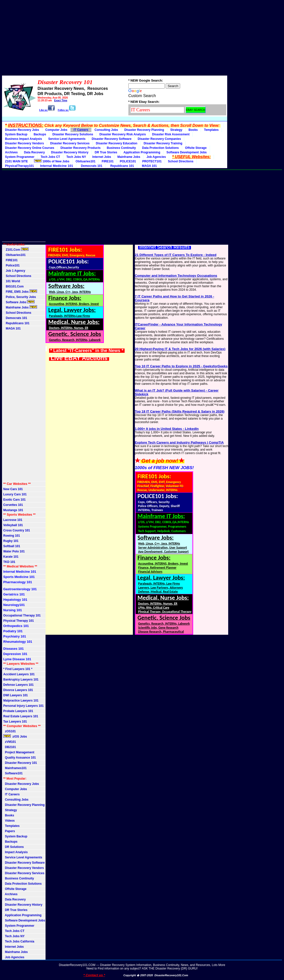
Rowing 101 (12, 536)
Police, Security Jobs (20, 297)
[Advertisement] (142, 37)
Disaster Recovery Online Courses (30, 148)
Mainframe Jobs (129, 157)
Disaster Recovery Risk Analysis (123, 134)
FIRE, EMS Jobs (20, 291)
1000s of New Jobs (52, 161)
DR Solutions (14, 847)
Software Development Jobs (187, 152)
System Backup (16, 134)
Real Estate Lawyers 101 (21, 716)
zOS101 (10, 731)
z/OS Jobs (16, 736)
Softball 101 (12, 546)
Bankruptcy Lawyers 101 (21, 680)
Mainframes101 (15, 768)
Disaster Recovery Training (163, 143)
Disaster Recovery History (70, 152)
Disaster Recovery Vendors (24, 143)
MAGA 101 (148, 166)
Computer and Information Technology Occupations (176, 276)
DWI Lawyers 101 (16, 695)
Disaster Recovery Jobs (22, 130)
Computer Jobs (56, 130)
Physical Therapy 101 (19, 621)
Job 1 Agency (14, 271)
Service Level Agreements (67, 139)
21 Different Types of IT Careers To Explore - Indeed (176, 255)
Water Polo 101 (14, 551)
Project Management (19, 752)
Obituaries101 (85, 161)
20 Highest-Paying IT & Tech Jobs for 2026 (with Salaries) (180, 349)
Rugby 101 (11, 541)
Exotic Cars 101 (14, 500)
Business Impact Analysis (24, 139)
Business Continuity (121, 148)
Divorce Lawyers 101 (18, 690)
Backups (40, 134)
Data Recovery (34, 152)
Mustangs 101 (13, 510)
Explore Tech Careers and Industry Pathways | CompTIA (179, 442)
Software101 (13, 773)
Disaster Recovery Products (81, 148)
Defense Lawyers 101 (18, 685)
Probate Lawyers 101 (18, 711)
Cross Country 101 (17, 530)
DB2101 (10, 747)
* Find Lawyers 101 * (18, 669)
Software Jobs (19, 302)
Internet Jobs (102, 157)
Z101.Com (16, 249)
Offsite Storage (196, 148)
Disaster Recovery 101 (20, 763)
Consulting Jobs (106, 130)
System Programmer (20, 157)
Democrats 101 (91, 166)
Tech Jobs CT (50, 157)
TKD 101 (9, 562)
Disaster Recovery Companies (159, 139)
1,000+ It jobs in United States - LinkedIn (167, 429)
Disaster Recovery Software (112, 139)
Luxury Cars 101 (15, 494)
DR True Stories (106, 152)
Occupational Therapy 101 (22, 615)
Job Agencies (156, 157)
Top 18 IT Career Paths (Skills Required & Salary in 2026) (180, 411)
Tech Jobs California (19, 941)
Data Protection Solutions (161, 148)
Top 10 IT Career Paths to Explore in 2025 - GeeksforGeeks (181, 366)
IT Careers (81, 130)
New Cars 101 (13, 489)
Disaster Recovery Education (117, 143)
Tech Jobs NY (76, 157)
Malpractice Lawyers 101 (21, 701)
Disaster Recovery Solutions (73, 134)
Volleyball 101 (13, 525)
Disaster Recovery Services (70, 143)
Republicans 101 (121, 166)
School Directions (181, 161)
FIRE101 (107, 161)
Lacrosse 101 (13, 520)
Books (193, 130)
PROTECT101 (152, 161)
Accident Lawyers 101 (19, 674)
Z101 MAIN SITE (16, 161)
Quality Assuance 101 (20, 758)
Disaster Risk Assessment (171, 134)
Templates (211, 130)
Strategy (176, 130)
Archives (11, 152)
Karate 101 (11, 557)
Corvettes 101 (13, 505)
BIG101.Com (13, 286)
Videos (9, 821)
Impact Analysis (16, 852)
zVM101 (10, 742)
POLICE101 (128, 161)
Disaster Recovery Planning (144, 130)
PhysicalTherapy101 (19, 166)
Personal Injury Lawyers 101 (23, 706)
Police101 (11, 265)
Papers (9, 831)
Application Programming (142, 152)
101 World (12, 281)
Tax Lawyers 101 (15, 722)
